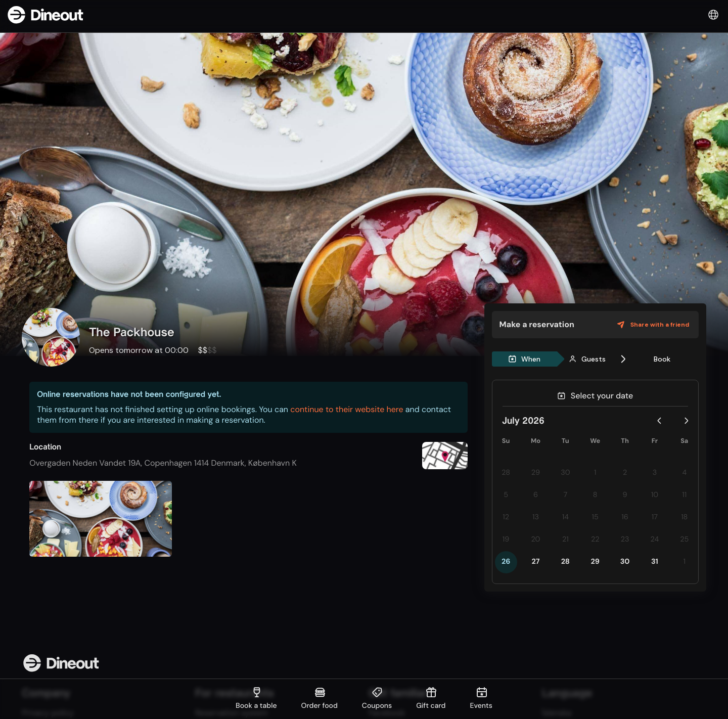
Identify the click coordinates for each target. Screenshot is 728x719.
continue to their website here (347, 409)
